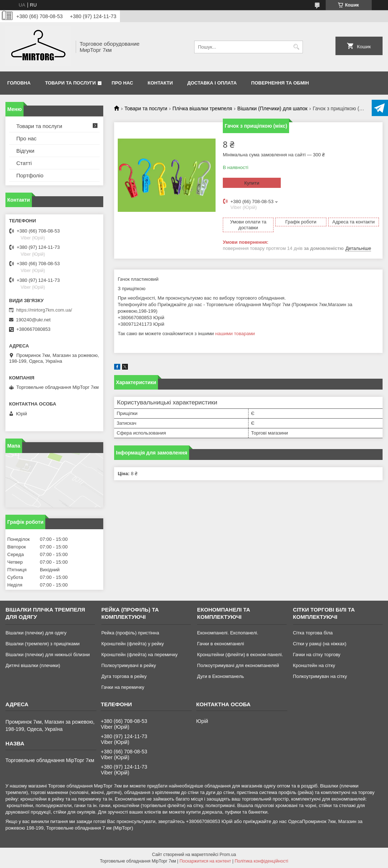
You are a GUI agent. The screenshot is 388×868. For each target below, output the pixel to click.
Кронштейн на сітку (314, 665)
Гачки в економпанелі (220, 644)
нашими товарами (235, 334)
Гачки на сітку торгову (317, 655)
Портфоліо (30, 175)
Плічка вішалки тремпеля (202, 108)
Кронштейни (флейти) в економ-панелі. (240, 655)
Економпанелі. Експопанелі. (228, 633)
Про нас (122, 83)
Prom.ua (228, 855)
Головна (19, 83)
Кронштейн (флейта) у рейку (133, 644)
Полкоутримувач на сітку (320, 676)
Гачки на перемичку (123, 687)
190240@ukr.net (33, 320)
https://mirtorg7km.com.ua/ (44, 310)
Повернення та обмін (280, 83)
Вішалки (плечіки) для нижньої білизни (48, 655)
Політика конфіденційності (262, 861)
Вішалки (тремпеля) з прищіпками (43, 644)
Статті (24, 163)
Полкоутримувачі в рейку (129, 665)
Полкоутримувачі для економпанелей (238, 665)
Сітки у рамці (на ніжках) (320, 644)
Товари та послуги (70, 83)
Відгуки (25, 151)
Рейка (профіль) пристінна (130, 633)
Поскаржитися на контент (205, 861)
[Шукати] (297, 47)
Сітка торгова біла (313, 633)
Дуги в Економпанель (220, 676)
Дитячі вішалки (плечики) (33, 665)
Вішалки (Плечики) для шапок (272, 108)
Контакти (160, 83)
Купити (252, 183)
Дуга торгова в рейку (124, 676)
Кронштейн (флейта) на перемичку (140, 655)
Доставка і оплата (212, 83)
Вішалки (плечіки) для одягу (36, 633)
